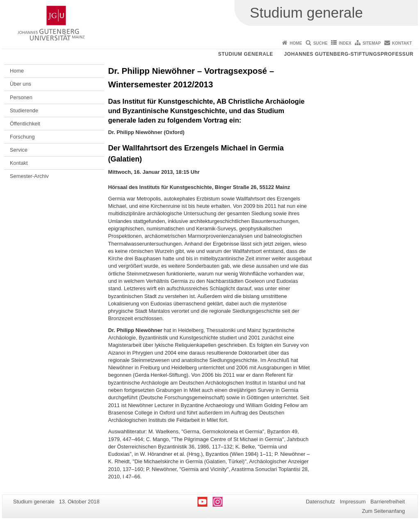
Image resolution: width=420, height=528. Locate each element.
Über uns (21, 84)
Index (345, 43)
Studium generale (246, 54)
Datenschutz (321, 502)
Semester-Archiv (29, 176)
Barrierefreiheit (388, 502)
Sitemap (372, 43)
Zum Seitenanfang (383, 511)
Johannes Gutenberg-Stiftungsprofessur (349, 54)
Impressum (353, 502)
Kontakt (402, 43)
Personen (21, 97)
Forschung (22, 137)
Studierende (24, 110)
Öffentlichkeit (25, 124)
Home (296, 43)
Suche (321, 43)
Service (19, 150)
